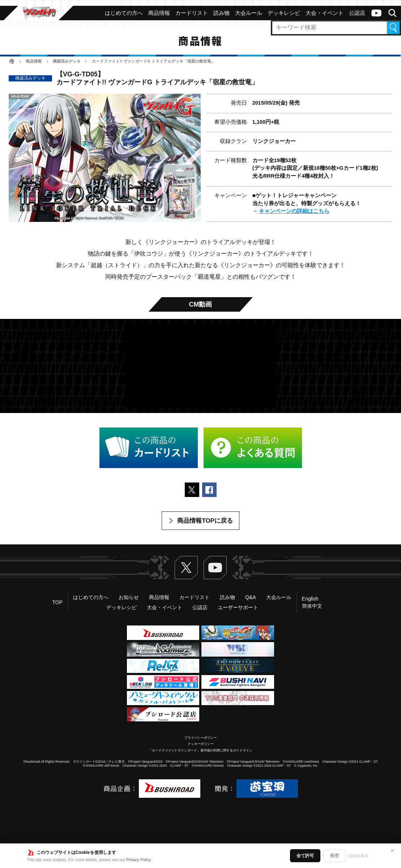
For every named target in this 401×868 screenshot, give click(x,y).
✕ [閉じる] (392, 851)
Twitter (186, 568)
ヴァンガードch (376, 13)
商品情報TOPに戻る (205, 521)
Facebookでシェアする (209, 490)
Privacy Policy (138, 860)
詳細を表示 (359, 856)
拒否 (334, 856)
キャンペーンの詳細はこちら (294, 211)
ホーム (12, 61)
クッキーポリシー (201, 744)
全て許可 (305, 856)
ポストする (192, 490)
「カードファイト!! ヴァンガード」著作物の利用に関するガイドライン (200, 750)
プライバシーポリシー (201, 738)
